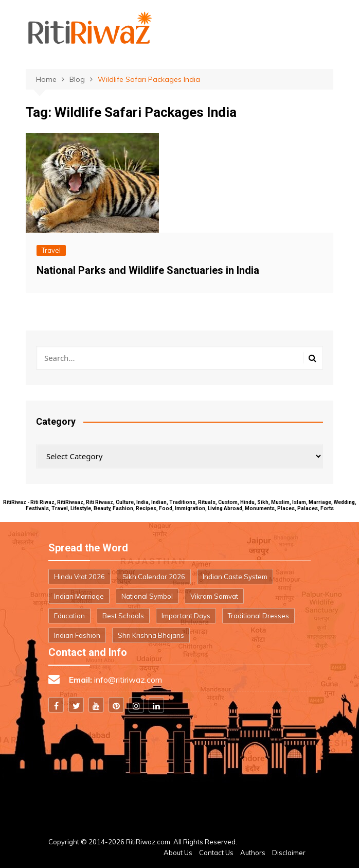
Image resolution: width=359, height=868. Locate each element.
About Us (178, 853)
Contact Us (216, 853)
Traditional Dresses (258, 616)
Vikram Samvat (214, 596)
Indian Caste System (235, 577)
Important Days (186, 616)
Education (69, 616)
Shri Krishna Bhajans (151, 635)
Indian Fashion (77, 635)
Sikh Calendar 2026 (154, 577)
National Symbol (147, 596)
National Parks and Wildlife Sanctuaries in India (148, 270)
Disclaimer (289, 853)
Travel (51, 250)
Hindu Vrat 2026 (79, 577)
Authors (253, 853)
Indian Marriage (79, 596)
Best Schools (123, 616)
